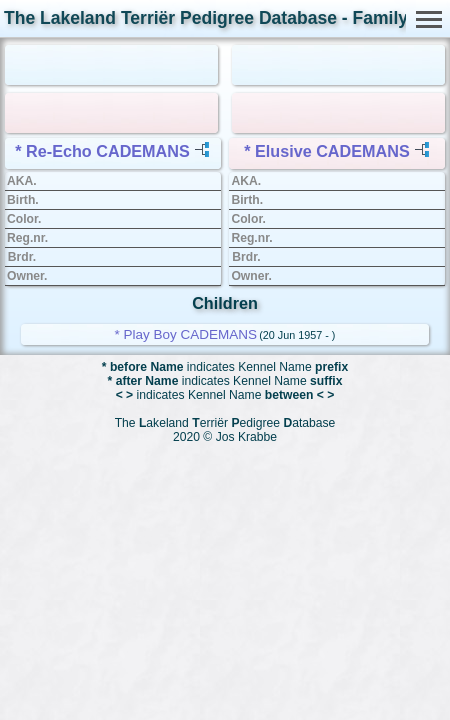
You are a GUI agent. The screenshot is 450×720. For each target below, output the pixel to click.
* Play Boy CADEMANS (186, 334)
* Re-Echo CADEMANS (102, 151)
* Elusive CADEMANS (327, 151)
